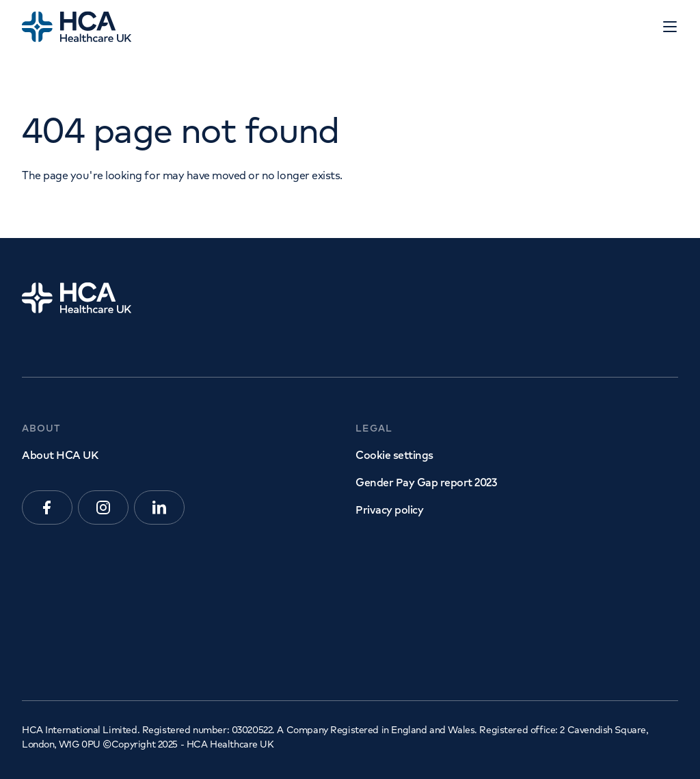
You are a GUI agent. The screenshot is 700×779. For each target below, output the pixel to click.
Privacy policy (389, 510)
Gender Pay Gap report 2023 (426, 482)
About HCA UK (60, 455)
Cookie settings (394, 455)
